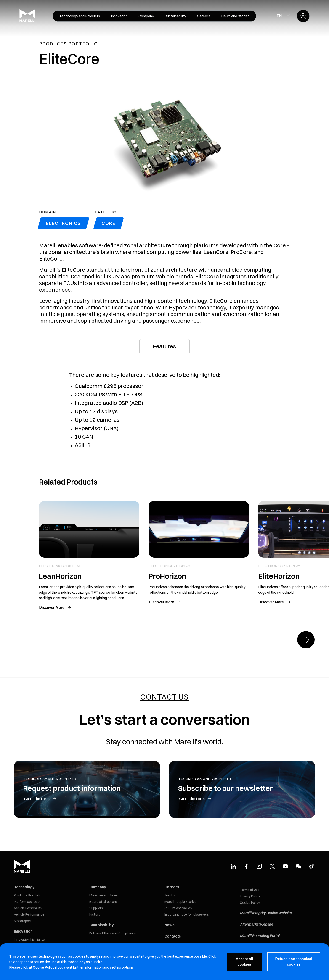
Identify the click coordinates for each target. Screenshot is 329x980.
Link (89, 556)
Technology (24, 887)
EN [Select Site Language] (279, 16)
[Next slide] (306, 640)
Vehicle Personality (28, 908)
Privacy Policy (250, 896)
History (95, 914)
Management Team (103, 895)
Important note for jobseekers (187, 914)
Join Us (170, 895)
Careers (172, 887)
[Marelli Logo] (27, 21)
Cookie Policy (250, 903)
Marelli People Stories (180, 902)
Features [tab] (164, 346)
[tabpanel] (164, 415)
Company (98, 887)
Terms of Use (250, 890)
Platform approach (28, 902)
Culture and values (178, 908)
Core (109, 223)
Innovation (23, 931)
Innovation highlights (29, 940)
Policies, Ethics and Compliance (113, 933)
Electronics (63, 223)
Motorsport (23, 921)
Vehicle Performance (29, 914)
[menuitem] (80, 16)
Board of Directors (103, 902)
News (170, 925)
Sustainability (102, 925)
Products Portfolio (28, 895)
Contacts (173, 936)
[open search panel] (303, 16)
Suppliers (96, 908)
